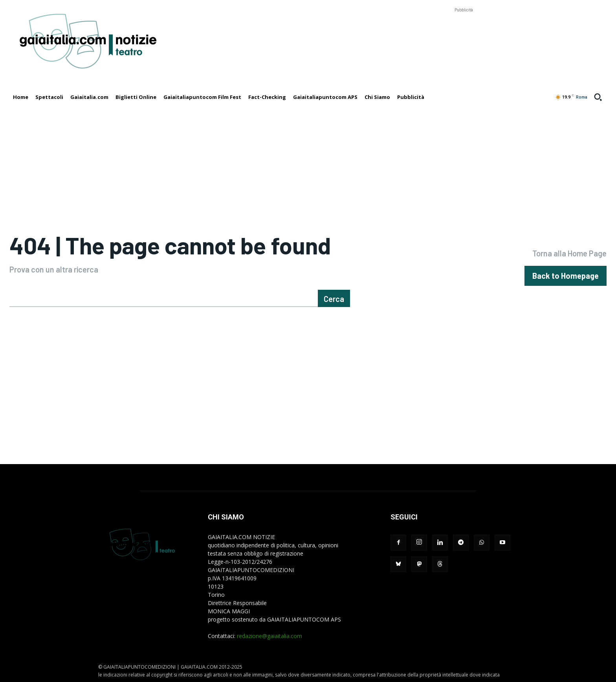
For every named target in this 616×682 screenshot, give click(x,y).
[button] (598, 97)
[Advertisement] (464, 32)
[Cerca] (334, 298)
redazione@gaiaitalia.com (269, 636)
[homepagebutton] (566, 276)
